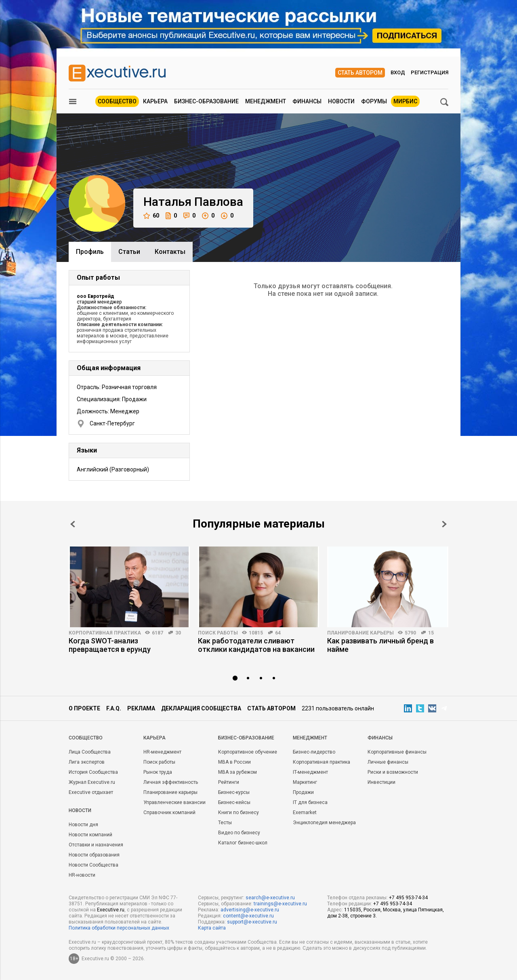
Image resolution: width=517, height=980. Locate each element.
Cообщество (86, 738)
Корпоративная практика (105, 633)
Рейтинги (229, 782)
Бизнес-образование (206, 101)
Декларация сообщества (201, 708)
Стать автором (360, 73)
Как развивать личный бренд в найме (380, 645)
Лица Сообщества (90, 752)
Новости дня (83, 825)
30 (178, 633)
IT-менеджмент (310, 772)
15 (431, 633)
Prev (73, 524)
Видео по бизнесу (239, 833)
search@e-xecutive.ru (270, 898)
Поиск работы (218, 633)
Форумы (374, 101)
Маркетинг (305, 782)
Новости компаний (90, 835)
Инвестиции (381, 782)
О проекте (84, 708)
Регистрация (430, 72)
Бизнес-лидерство (314, 752)
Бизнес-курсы (234, 792)
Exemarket (305, 812)
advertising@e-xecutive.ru (250, 910)
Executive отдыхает (91, 792)
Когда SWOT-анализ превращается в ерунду (110, 645)
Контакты (170, 252)
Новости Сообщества (94, 865)
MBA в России (234, 762)
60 (151, 216)
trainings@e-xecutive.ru (280, 904)
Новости (341, 101)
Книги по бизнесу (239, 812)
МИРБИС (405, 101)
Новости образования (94, 855)
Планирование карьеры (360, 633)
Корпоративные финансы (397, 752)
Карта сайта (212, 928)
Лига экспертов (87, 762)
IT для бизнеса (310, 802)
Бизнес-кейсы (234, 802)
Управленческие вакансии (174, 802)
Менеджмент (266, 101)
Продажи (303, 792)
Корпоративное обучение (248, 752)
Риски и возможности (393, 772)
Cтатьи (129, 252)
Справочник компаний (169, 812)
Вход (398, 72)
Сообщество (117, 101)
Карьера (155, 101)
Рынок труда (158, 772)
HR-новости (82, 875)
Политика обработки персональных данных (119, 928)
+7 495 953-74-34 (408, 898)
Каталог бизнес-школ (243, 843)
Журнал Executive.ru (92, 782)
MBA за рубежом (237, 772)
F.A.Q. (114, 708)
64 (278, 633)
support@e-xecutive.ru (252, 922)
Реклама (141, 708)
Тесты (225, 823)
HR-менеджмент (162, 752)
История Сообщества (93, 772)
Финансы (307, 101)
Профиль (90, 252)
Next (444, 524)
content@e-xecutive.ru (248, 916)
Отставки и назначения (96, 845)
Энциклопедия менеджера (324, 823)
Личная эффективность (171, 782)
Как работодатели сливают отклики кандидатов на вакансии (256, 645)
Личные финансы (388, 762)
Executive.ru (111, 910)
